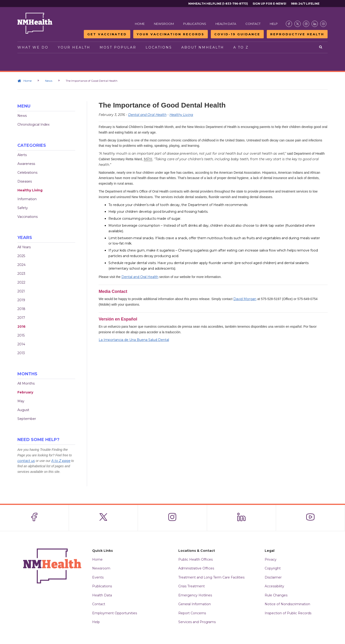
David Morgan (245, 299)
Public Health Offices (195, 559)
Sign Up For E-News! (269, 4)
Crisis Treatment (192, 586)
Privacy (271, 559)
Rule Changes (276, 595)
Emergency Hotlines (195, 595)
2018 (21, 309)
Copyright (273, 568)
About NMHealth (203, 47)
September (27, 419)
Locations (159, 47)
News (49, 81)
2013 (21, 353)
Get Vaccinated (107, 34)
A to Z (241, 47)
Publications (195, 24)
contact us (26, 461)
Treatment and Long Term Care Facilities (211, 577)
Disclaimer (273, 577)
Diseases (25, 181)
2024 (21, 265)
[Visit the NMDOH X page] (298, 24)
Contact (253, 24)
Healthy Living (30, 190)
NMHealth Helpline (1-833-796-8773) (218, 4)
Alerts (22, 155)
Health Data (226, 24)
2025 (21, 256)
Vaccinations (28, 217)
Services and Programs (197, 622)
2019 (21, 300)
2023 (21, 274)
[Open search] (321, 47)
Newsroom (164, 24)
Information (27, 199)
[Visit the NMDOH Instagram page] (306, 24)
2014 (21, 344)
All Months (26, 383)
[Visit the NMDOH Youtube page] (323, 24)
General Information (195, 604)
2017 (21, 318)
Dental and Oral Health (147, 115)
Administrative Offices (196, 568)
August (23, 410)
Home (140, 24)
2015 (21, 335)
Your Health (74, 47)
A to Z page (61, 461)
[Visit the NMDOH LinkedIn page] (315, 24)
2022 (21, 282)
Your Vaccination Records (171, 34)
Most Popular (118, 47)
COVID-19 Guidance (237, 34)
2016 (21, 327)
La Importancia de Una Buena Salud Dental (134, 340)
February (25, 392)
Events (98, 577)
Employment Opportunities (115, 613)
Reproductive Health (297, 34)
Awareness (26, 164)
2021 (21, 291)
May (21, 401)
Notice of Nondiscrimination (287, 604)
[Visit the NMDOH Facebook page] (289, 24)
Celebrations (27, 173)
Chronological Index (33, 124)
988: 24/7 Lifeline (305, 4)
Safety (23, 208)
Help (274, 24)
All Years (24, 247)
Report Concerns (192, 613)
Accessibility (274, 586)
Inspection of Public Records (288, 613)
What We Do (33, 47)
